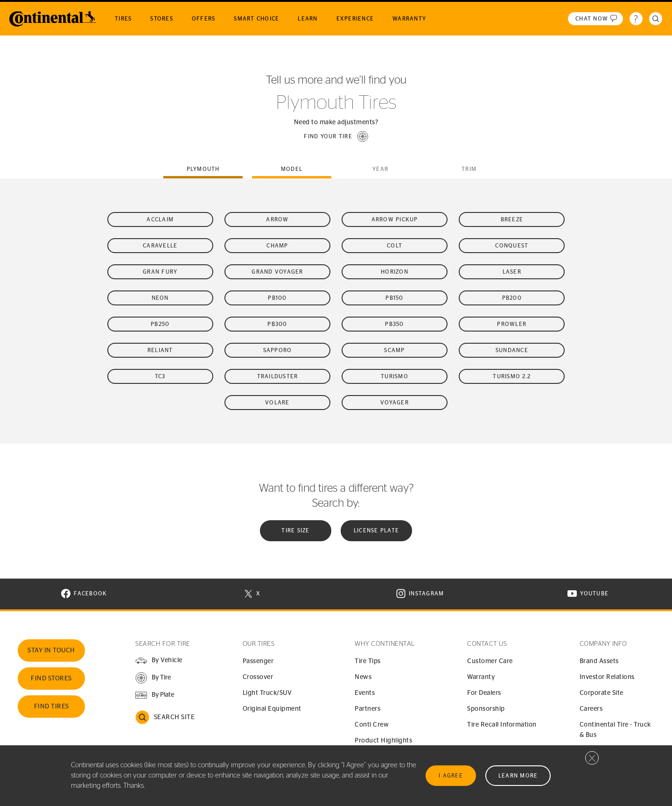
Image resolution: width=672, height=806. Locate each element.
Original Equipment (272, 709)
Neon (160, 298)
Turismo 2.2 (512, 376)
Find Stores (51, 679)
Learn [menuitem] (308, 19)
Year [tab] (380, 169)
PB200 (512, 298)
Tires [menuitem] (123, 19)
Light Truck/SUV (267, 693)
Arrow (277, 219)
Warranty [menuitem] (409, 19)
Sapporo (278, 350)
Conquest (512, 246)
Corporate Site (602, 693)
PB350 (394, 324)
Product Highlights (383, 741)
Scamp (394, 350)
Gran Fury (160, 272)
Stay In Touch (51, 650)
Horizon (395, 272)
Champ (277, 246)
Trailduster (278, 376)
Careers (591, 709)
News (363, 677)
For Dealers (484, 693)
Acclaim (160, 219)
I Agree (451, 776)
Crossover (258, 677)
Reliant (160, 350)
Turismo (395, 376)
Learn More (518, 776)
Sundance (512, 350)
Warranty (481, 677)
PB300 (277, 324)
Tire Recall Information (502, 725)
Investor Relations (607, 677)
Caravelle (160, 246)
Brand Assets (599, 661)
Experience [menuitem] (355, 19)
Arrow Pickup (395, 219)
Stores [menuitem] (162, 19)
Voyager (395, 403)
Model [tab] (292, 169)
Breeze (512, 219)
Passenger (258, 661)
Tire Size (295, 530)
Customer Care (490, 661)
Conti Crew (372, 725)
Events (365, 693)
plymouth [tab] (203, 169)
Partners (367, 709)
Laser (512, 272)
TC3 (160, 376)
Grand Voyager (277, 272)
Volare (277, 403)
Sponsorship (486, 709)
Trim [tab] (469, 169)
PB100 (277, 298)
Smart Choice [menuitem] (256, 19)
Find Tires (52, 707)
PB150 (394, 298)
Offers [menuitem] (204, 19)
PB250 (160, 324)
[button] (336, 136)
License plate (376, 530)
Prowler (512, 324)
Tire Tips (368, 661)
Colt (395, 246)
